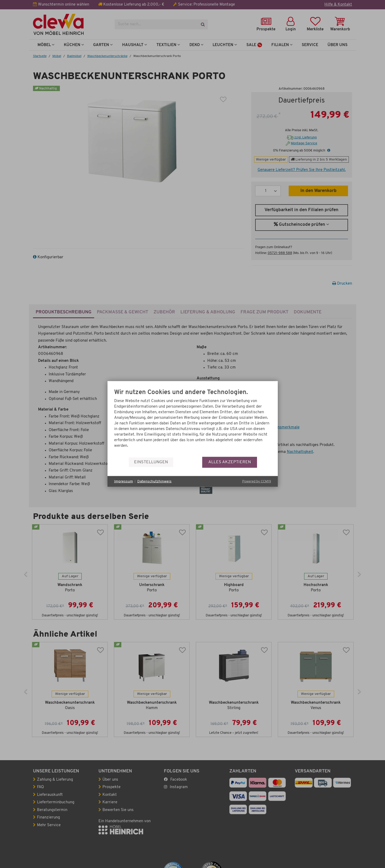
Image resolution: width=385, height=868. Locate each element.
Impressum (124, 481)
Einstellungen (151, 462)
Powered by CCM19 (257, 482)
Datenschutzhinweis (154, 481)
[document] (193, 423)
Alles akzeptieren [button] (230, 462)
